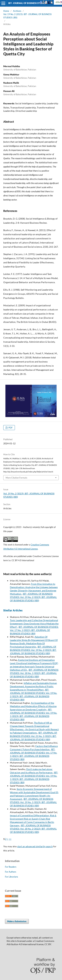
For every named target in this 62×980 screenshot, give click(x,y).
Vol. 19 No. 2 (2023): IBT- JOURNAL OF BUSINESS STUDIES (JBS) (27, 16)
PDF (10, 428)
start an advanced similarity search (35, 846)
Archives (17, 11)
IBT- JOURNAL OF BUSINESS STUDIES (27, 3)
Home (6, 11)
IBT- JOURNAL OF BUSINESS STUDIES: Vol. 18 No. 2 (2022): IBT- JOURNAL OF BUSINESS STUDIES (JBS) (33, 829)
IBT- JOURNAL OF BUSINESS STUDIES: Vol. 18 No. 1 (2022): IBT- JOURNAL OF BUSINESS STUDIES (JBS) (34, 673)
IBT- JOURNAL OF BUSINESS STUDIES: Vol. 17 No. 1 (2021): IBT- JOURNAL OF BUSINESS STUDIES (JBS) (34, 630)
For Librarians (11, 877)
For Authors (11, 872)
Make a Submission (17, 921)
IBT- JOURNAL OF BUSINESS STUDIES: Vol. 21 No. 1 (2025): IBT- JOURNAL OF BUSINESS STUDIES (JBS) (34, 736)
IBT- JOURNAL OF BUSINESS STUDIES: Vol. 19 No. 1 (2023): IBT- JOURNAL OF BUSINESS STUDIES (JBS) (33, 802)
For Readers (11, 867)
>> (10, 839)
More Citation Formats (16, 478)
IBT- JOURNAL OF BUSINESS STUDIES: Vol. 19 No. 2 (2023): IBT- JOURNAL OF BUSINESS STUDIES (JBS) (33, 597)
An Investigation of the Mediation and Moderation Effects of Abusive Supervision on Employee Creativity (33, 706)
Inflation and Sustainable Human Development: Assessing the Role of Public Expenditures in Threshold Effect (33, 686)
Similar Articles (13, 610)
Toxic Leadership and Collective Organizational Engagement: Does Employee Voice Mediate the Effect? (34, 624)
